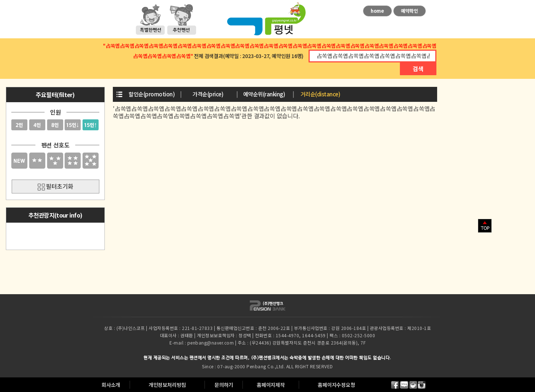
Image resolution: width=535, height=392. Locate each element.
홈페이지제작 (271, 385)
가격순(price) (208, 94)
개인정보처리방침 (167, 385)
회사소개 (111, 385)
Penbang (256, 366)
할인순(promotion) (152, 94)
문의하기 (224, 385)
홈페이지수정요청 (336, 385)
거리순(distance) (320, 94)
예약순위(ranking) (264, 94)
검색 (418, 69)
